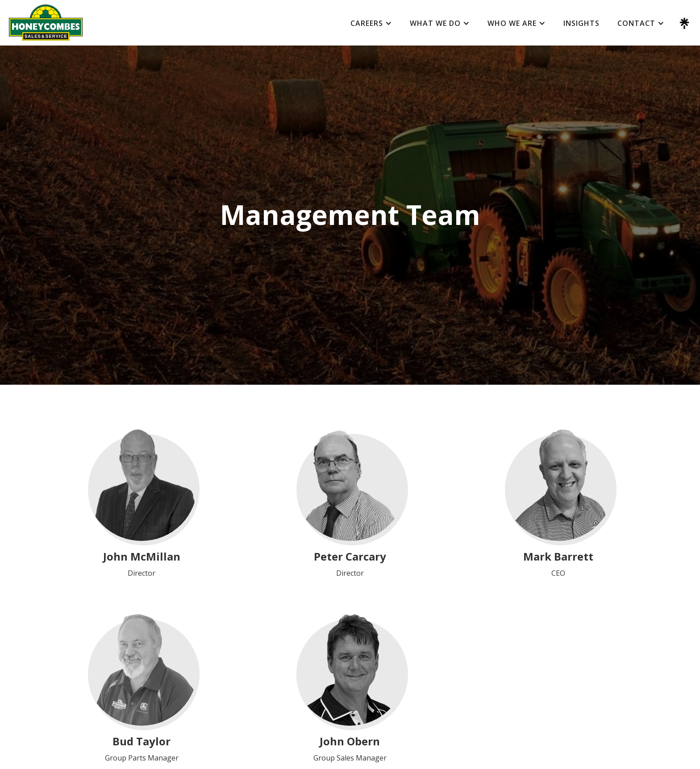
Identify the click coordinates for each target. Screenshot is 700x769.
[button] (371, 23)
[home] (46, 23)
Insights (581, 23)
